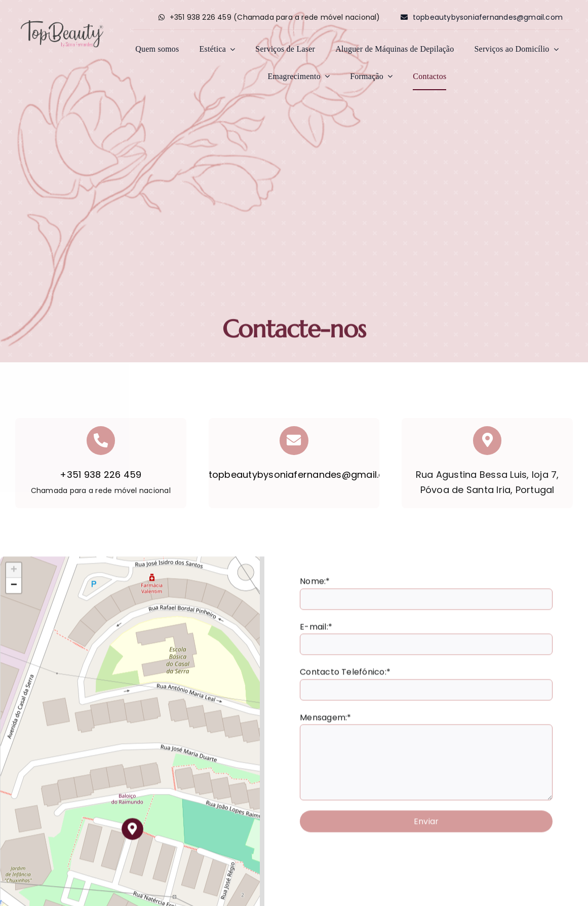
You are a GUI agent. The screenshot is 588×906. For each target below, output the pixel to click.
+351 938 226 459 (101, 475)
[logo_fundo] (62, 22)
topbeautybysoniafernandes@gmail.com (304, 475)
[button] (132, 832)
